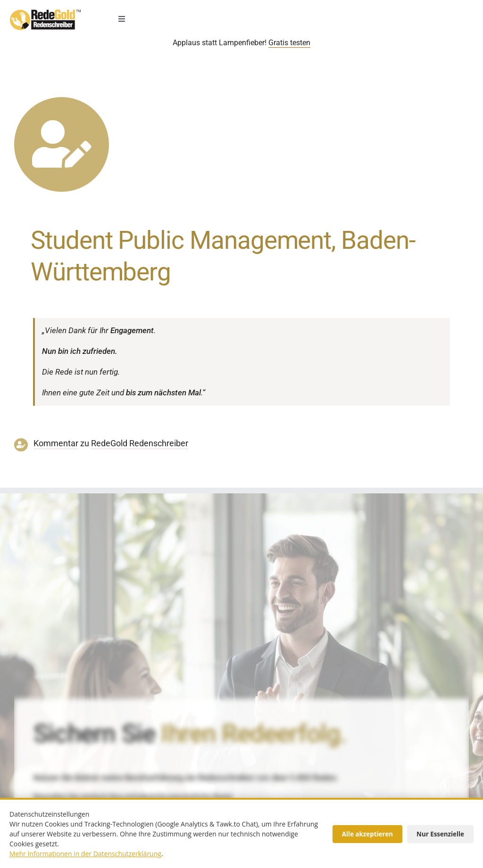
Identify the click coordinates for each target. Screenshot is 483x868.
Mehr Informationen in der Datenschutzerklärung (85, 854)
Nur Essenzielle (440, 834)
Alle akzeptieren (367, 834)
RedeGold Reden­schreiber (140, 443)
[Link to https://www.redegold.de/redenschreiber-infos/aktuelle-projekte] (62, 144)
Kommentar (56, 443)
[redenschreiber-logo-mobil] (45, 13)
